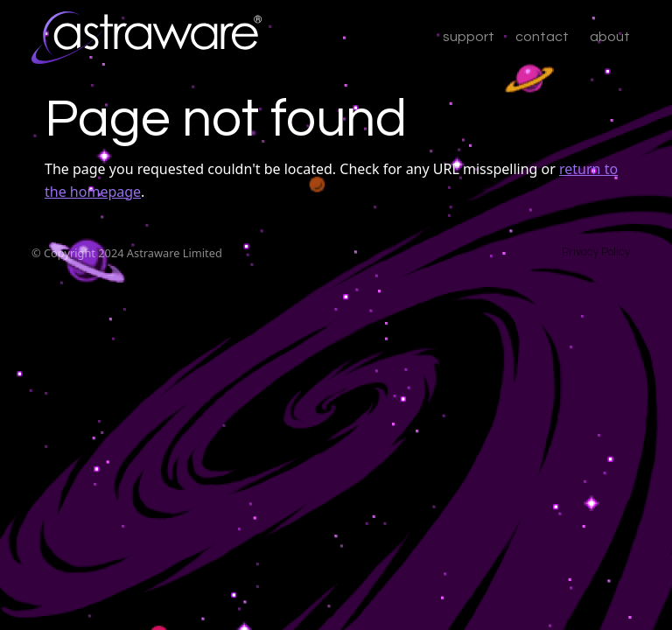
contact (542, 37)
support (469, 37)
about (610, 37)
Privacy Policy (596, 252)
